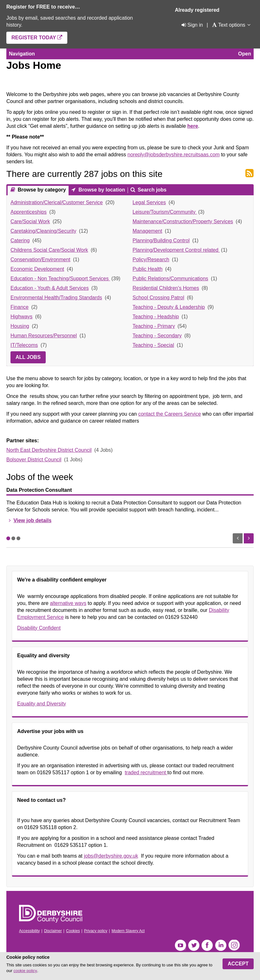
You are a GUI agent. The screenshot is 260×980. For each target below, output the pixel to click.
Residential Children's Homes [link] (166, 288)
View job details (32, 520)
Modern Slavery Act (128, 931)
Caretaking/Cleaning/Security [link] (43, 231)
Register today (34, 38)
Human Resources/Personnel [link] (44, 336)
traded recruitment (146, 772)
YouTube (180, 945)
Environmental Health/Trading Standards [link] (56, 298)
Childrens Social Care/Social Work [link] (49, 250)
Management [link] (147, 231)
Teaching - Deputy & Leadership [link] (169, 307)
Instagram (234, 945)
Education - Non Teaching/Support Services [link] (60, 279)
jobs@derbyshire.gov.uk (111, 856)
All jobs (28, 357)
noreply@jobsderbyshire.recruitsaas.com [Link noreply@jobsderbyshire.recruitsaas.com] (174, 155)
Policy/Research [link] (151, 260)
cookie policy (25, 971)
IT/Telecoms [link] (24, 345)
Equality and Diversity (42, 704)
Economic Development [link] (37, 269)
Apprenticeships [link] (29, 212)
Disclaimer (53, 931)
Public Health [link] (148, 269)
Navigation (22, 54)
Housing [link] (20, 326)
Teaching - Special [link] (153, 345)
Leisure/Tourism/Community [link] (165, 212)
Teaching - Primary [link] (154, 326)
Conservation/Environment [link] (40, 260)
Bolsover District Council (34, 460)
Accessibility (29, 931)
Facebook (207, 945)
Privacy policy (96, 931)
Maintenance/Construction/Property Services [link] (183, 221)
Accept (238, 964)
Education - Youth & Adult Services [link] (50, 288)
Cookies (73, 931)
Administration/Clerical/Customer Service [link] (57, 202)
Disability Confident (39, 628)
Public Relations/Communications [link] (170, 279)
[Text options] (228, 25)
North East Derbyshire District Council (49, 450)
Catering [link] (20, 240)
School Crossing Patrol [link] (159, 298)
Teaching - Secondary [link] (157, 336)
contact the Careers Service (169, 414)
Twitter (194, 945)
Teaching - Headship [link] (156, 317)
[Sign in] (192, 25)
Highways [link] (21, 317)
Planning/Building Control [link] (161, 240)
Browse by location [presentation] (101, 190)
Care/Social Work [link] (30, 221)
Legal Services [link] (149, 202)
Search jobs (151, 190)
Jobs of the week (40, 477)
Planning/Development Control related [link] (176, 250)
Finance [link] (20, 307)
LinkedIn (221, 945)
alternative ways (68, 603)
